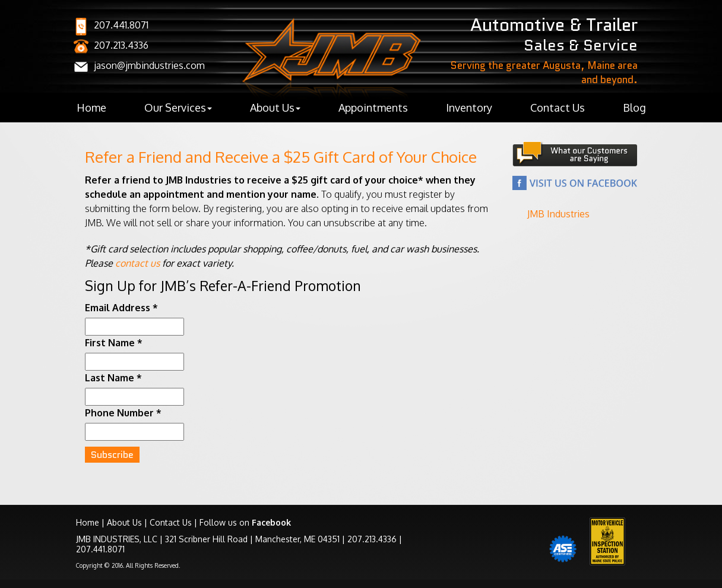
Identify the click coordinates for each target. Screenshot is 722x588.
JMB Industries (558, 214)
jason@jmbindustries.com (149, 65)
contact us (137, 263)
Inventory (469, 108)
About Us (275, 108)
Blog (634, 108)
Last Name (113, 378)
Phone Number (123, 413)
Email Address (121, 308)
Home (91, 108)
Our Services (178, 108)
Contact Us (558, 108)
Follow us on (245, 522)
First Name (114, 343)
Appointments (373, 108)
